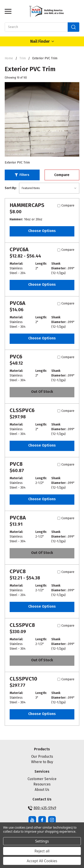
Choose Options (42, 231)
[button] (22, 175)
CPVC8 (18, 571)
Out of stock (42, 392)
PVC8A (18, 518)
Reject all (42, 851)
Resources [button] (42, 784)
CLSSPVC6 (22, 410)
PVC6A (17, 303)
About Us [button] (42, 790)
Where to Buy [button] (42, 762)
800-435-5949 (42, 808)
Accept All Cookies (42, 861)
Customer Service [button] (42, 779)
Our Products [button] (42, 756)
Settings (42, 841)
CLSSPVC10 (23, 679)
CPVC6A (19, 249)
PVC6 (16, 357)
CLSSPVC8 (22, 625)
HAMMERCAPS (27, 205)
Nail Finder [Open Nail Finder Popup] (42, 41)
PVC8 (16, 464)
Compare (62, 175)
